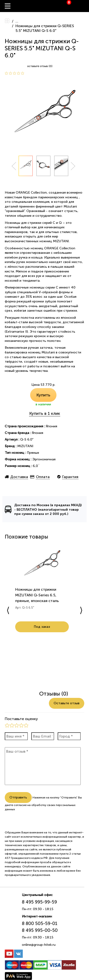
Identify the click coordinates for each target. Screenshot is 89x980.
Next (73, 166)
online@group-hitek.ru (39, 949)
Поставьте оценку (21, 723)
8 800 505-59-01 (40, 928)
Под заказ (36, 632)
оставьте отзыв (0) (40, 66)
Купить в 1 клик (45, 413)
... (17, 21)
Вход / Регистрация (85, 6)
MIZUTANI (25, 446)
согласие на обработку (30, 809)
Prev (14, 166)
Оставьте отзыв (67, 707)
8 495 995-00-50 (40, 935)
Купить (43, 395)
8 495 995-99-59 (39, 906)
